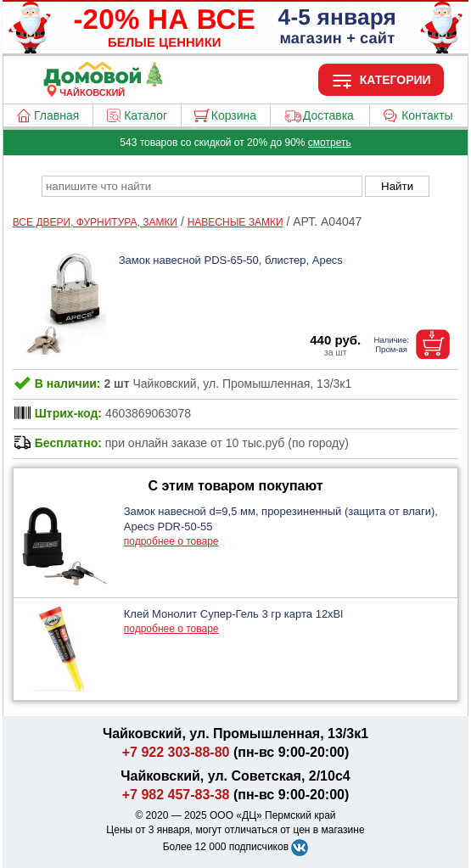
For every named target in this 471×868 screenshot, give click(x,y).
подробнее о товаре (171, 541)
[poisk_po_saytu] (202, 186)
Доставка (328, 115)
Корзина (234, 115)
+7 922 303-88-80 (176, 752)
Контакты (427, 115)
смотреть (330, 143)
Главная (56, 115)
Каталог (146, 115)
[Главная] (93, 82)
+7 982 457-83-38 (176, 795)
